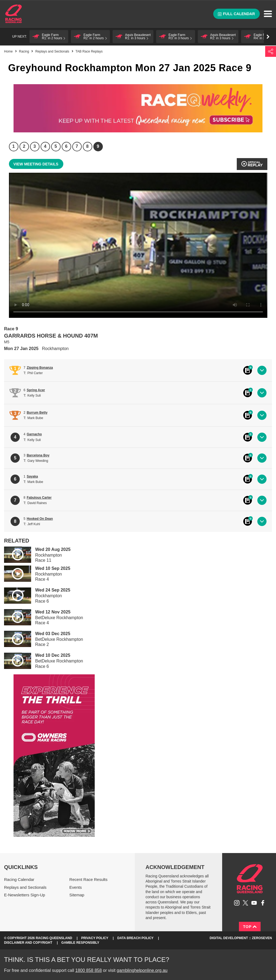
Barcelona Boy (38, 455)
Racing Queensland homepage (250, 879)
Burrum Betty (37, 413)
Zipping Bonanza (40, 368)
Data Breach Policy (136, 938)
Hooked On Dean (40, 519)
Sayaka (32, 476)
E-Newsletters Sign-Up (25, 895)
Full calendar (236, 14)
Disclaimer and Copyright (28, 943)
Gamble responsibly (80, 943)
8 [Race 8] (88, 146)
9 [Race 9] (98, 146)
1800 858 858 (88, 970)
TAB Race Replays (89, 51)
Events (75, 887)
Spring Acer (36, 390)
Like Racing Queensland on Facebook (263, 903)
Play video (14, 554)
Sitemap (77, 895)
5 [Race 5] (56, 146)
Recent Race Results (88, 879)
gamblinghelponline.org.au (142, 970)
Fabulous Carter (39, 498)
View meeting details (36, 164)
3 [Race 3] (35, 146)
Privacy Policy (95, 938)
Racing (24, 51)
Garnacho (34, 434)
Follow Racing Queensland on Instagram (237, 903)
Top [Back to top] (250, 927)
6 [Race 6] (66, 146)
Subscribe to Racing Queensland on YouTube (254, 903)
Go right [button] (268, 37)
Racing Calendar (19, 879)
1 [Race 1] (14, 146)
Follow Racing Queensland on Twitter (245, 903)
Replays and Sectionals (52, 51)
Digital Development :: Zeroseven (241, 938)
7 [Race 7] (77, 146)
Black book (248, 370)
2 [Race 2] (24, 146)
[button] (49, 37)
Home (14, 14)
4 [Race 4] (45, 146)
